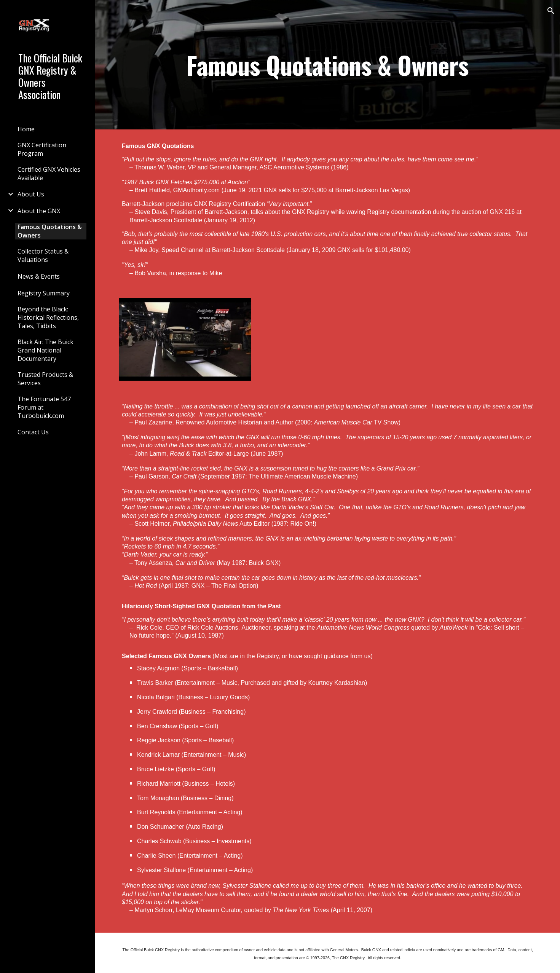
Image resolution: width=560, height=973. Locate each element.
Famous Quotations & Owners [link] (50, 231)
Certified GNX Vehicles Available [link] (49, 174)
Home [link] (26, 129)
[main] (328, 65)
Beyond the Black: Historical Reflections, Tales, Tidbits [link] (48, 317)
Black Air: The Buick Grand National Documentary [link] (45, 350)
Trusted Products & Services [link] (45, 379)
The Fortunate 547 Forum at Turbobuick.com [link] (44, 407)
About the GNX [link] (39, 211)
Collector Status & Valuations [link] (43, 255)
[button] (551, 11)
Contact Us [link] (33, 432)
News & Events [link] (39, 276)
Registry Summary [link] (44, 293)
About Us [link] (31, 194)
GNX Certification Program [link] (42, 149)
